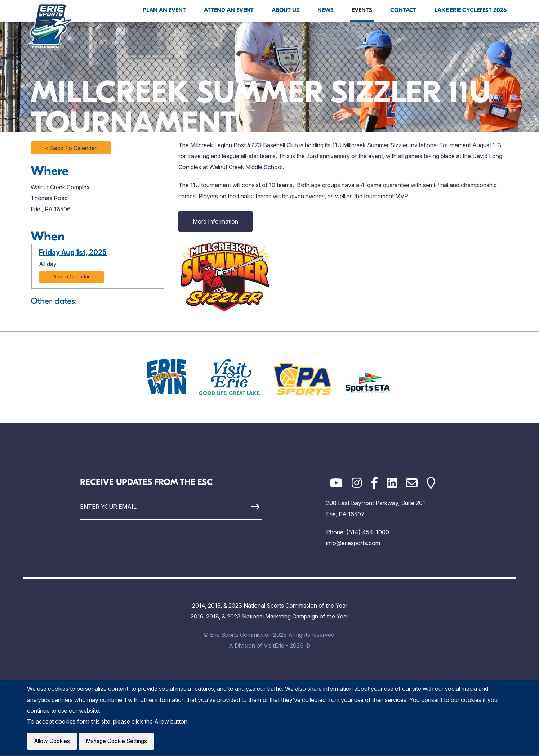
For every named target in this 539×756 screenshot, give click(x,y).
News (326, 10)
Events (362, 10)
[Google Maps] (431, 483)
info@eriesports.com (353, 543)
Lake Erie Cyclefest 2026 (471, 10)
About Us (286, 10)
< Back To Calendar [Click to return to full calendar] (71, 148)
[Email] (412, 483)
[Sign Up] (239, 507)
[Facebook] (374, 483)
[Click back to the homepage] (50, 26)
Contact (403, 10)
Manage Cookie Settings (119, 742)
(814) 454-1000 (368, 532)
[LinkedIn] (392, 483)
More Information (215, 221)
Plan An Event (164, 10)
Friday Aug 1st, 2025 (73, 252)
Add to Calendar (72, 277)
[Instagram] (357, 483)
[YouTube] (336, 483)
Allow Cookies (53, 742)
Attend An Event (229, 10)
